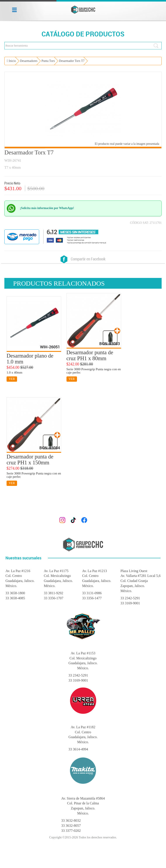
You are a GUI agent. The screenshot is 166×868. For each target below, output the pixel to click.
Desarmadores (29, 61)
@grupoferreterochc (104, 519)
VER (12, 379)
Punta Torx (48, 61)
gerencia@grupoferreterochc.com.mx (93, 511)
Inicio (11, 61)
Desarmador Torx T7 (72, 61)
